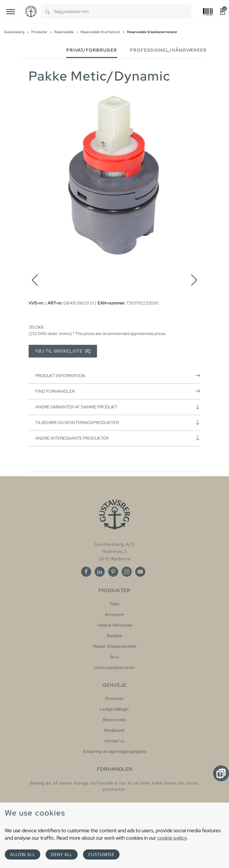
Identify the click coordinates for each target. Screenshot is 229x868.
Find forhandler (118, 391)
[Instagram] (127, 572)
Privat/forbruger (92, 50)
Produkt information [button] (118, 376)
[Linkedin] (100, 572)
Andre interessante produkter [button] (118, 438)
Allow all (23, 854)
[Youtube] (140, 572)
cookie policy (172, 838)
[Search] (47, 12)
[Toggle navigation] (11, 12)
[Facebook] (86, 572)
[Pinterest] (113, 572)
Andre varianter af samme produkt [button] (118, 407)
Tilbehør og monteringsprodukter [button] (118, 422)
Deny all (62, 854)
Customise (101, 854)
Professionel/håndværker (168, 50)
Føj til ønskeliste (63, 351)
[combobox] (123, 12)
